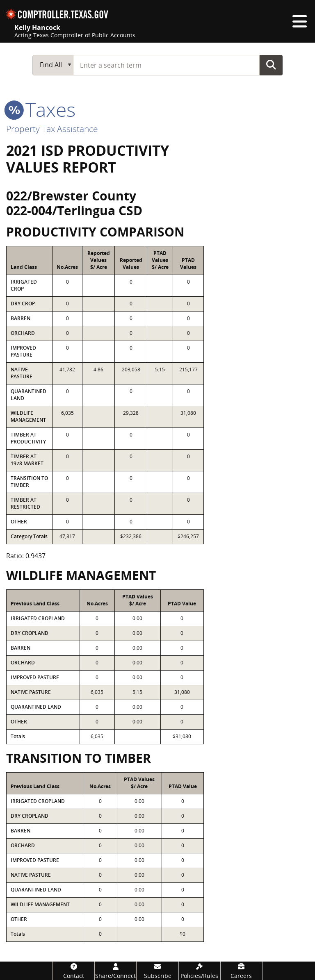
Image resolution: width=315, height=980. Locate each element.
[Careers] (241, 971)
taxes (41, 109)
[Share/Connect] (115, 971)
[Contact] (74, 971)
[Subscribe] (157, 971)
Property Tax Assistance (52, 129)
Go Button (271, 65)
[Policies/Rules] (200, 971)
